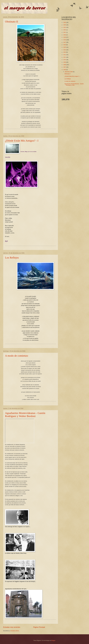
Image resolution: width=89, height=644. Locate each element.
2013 (65, 52)
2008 (65, 65)
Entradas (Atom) (15, 631)
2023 (65, 27)
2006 (65, 70)
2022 (65, 30)
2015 (65, 47)
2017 (65, 42)
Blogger (53, 640)
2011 (65, 57)
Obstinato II (12, 22)
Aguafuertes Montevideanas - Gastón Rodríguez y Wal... (74, 84)
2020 (65, 35)
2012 (65, 55)
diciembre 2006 (69, 72)
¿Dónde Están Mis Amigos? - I (22, 141)
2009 (65, 62)
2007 (65, 67)
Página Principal (39, 627)
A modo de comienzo (17, 356)
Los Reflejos (12, 258)
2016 (65, 45)
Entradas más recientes (12, 627)
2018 (65, 40)
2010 (65, 60)
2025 (65, 25)
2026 (65, 22)
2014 (65, 50)
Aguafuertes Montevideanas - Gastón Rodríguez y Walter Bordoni (25, 415)
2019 (65, 37)
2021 (65, 32)
